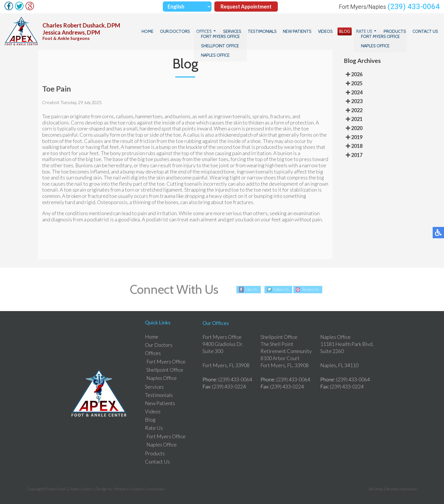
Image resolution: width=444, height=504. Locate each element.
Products (397, 31)
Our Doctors (187, 31)
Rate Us (368, 31)
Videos (331, 31)
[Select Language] (187, 7)
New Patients (305, 31)
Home (161, 31)
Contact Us (426, 31)
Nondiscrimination (402, 489)
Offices (215, 31)
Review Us (312, 289)
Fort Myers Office (166, 361)
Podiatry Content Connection (139, 489)
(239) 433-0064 (414, 7)
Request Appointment (246, 7)
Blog (349, 31)
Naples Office (162, 378)
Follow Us (279, 289)
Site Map (376, 489)
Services (242, 31)
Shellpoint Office (165, 370)
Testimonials (271, 31)
